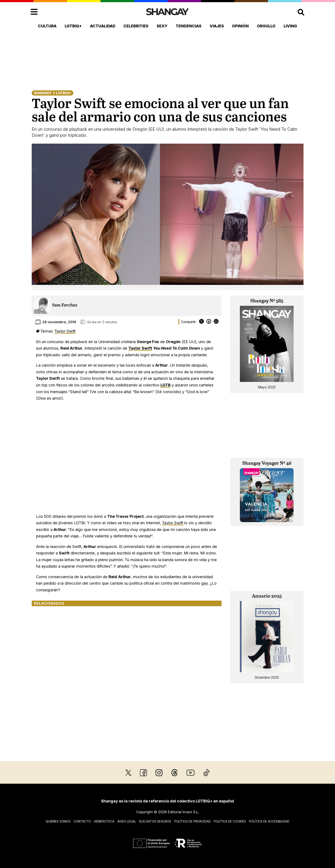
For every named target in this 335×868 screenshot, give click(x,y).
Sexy (162, 26)
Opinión (240, 26)
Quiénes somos (58, 821)
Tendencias (189, 26)
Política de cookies (230, 821)
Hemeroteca (104, 821)
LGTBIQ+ (73, 26)
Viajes (217, 26)
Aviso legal (127, 821)
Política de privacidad (193, 821)
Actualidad (103, 26)
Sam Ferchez (65, 305)
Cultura (47, 26)
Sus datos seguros (155, 821)
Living (290, 26)
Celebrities (136, 26)
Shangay (43, 93)
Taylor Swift (65, 331)
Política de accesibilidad (269, 821)
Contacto (82, 821)
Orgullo (266, 26)
